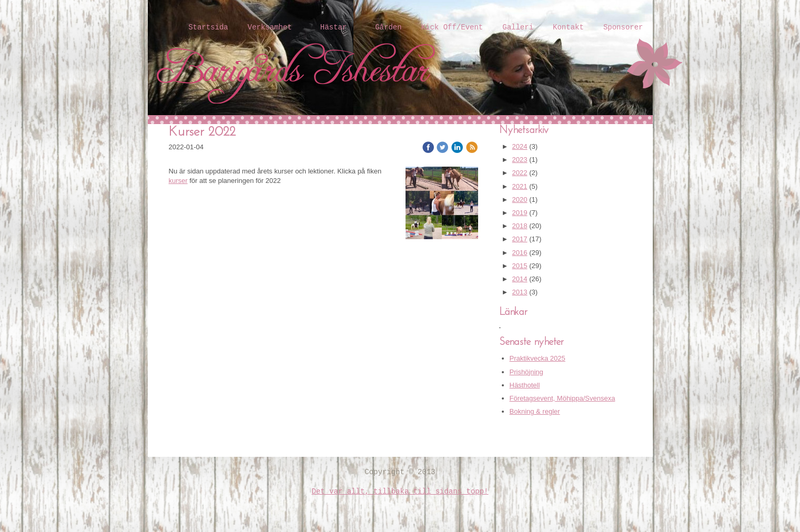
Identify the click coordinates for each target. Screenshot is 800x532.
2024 (520, 146)
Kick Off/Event (452, 27)
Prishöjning (526, 372)
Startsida (208, 27)
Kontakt (568, 27)
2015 (520, 266)
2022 (520, 173)
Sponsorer (623, 27)
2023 (520, 160)
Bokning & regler (535, 411)
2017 (520, 239)
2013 (520, 292)
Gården (388, 27)
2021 (520, 186)
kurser (178, 181)
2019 (520, 213)
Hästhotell (525, 385)
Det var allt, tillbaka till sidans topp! (400, 492)
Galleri (518, 27)
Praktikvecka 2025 (538, 358)
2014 (520, 279)
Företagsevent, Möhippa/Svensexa (563, 398)
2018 (520, 226)
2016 (520, 253)
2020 (520, 199)
